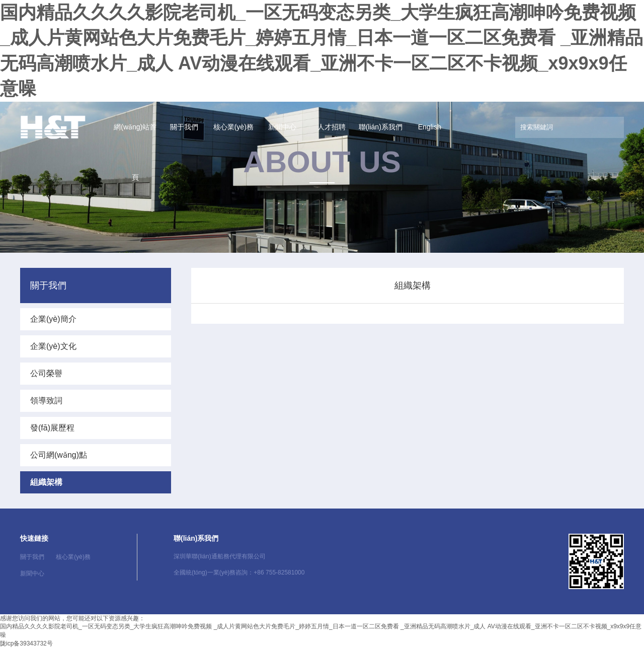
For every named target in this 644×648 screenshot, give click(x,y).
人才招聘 (332, 127)
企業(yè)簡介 (53, 319)
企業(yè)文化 (53, 346)
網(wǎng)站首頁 (135, 152)
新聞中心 (282, 127)
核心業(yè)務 (233, 127)
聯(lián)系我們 (381, 127)
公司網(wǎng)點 (59, 455)
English (430, 127)
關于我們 (184, 127)
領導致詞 (46, 401)
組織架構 (46, 482)
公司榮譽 (46, 373)
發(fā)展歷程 (52, 428)
